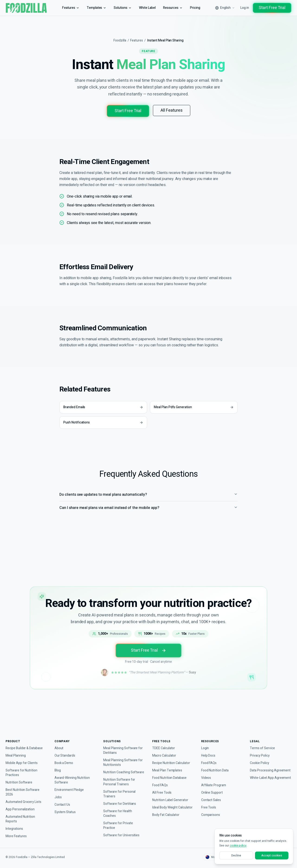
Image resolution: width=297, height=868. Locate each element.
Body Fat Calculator (167, 816)
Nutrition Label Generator (172, 796)
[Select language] (222, 8)
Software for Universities (122, 836)
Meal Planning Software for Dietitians (124, 747)
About (59, 744)
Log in (243, 8)
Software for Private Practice (118, 826)
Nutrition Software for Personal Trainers (120, 783)
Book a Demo (65, 759)
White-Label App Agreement (262, 781)
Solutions (120, 8)
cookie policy (238, 846)
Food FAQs (160, 781)
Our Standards (66, 752)
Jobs (58, 794)
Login (205, 744)
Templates (94, 8)
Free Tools (209, 804)
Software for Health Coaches (118, 814)
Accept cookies (272, 855)
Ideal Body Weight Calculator (166, 806)
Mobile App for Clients (22, 759)
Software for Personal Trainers (120, 795)
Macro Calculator (165, 752)
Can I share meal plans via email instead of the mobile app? (148, 514)
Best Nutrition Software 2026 (23, 788)
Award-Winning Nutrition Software (73, 776)
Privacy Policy (260, 752)
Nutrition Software (20, 779)
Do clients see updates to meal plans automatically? (148, 501)
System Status (65, 808)
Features (68, 8)
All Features (172, 110)
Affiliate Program (214, 781)
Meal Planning (16, 752)
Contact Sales (211, 796)
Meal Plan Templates (168, 767)
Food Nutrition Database (171, 774)
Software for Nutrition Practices (22, 769)
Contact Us (63, 801)
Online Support (213, 789)
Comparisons (211, 811)
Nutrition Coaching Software (118, 771)
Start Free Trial (271, 8)
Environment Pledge (70, 786)
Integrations (15, 825)
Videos (206, 774)
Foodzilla (118, 40)
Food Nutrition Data (216, 767)
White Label (146, 8)
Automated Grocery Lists (24, 798)
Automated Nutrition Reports (21, 815)
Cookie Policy (260, 759)
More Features (17, 832)
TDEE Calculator (164, 744)
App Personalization (21, 806)
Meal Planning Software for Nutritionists (124, 759)
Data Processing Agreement (262, 769)
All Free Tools (162, 789)
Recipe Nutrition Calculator (173, 759)
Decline (236, 855)
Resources (173, 8)
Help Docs (209, 752)
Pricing (195, 8)
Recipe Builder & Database (26, 744)
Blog (58, 767)
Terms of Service (262, 744)
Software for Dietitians (120, 805)
